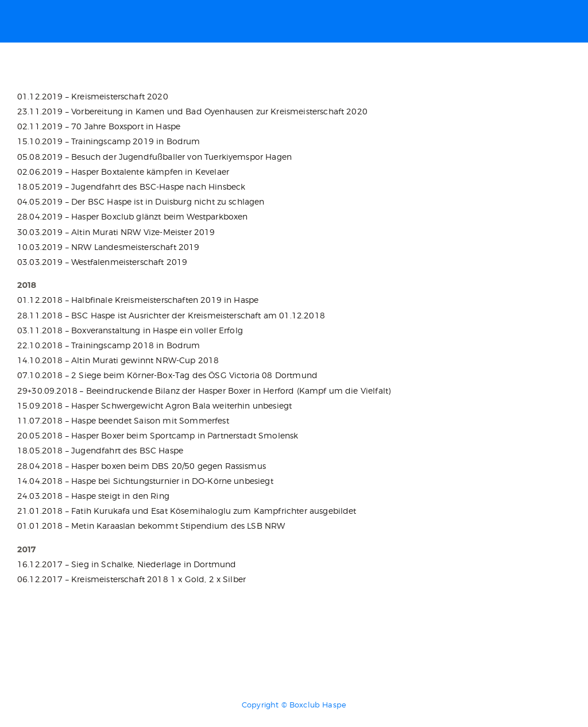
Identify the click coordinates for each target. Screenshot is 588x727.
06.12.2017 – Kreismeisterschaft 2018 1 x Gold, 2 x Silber (131, 579)
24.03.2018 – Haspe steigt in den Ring (93, 496)
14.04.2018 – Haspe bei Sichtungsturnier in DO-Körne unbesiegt (145, 481)
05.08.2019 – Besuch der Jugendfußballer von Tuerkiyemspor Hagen (154, 157)
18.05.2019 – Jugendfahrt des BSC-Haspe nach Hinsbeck (131, 186)
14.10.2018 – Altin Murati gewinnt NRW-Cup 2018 (118, 360)
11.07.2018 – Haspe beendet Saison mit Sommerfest (123, 420)
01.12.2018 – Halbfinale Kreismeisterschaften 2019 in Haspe (138, 300)
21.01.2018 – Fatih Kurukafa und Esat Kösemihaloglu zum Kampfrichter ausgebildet (187, 511)
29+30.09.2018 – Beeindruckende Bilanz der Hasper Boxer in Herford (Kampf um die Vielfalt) (204, 391)
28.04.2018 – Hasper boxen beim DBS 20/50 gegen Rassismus (142, 466)
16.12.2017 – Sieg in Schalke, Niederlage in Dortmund (127, 564)
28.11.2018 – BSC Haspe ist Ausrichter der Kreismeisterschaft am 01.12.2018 (171, 315)
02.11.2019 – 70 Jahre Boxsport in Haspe (99, 126)
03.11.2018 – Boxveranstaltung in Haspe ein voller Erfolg (130, 330)
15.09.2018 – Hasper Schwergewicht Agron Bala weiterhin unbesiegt (154, 405)
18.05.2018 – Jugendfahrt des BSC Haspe (100, 450)
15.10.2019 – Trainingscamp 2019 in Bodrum (109, 141)
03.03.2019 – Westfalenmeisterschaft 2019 (102, 262)
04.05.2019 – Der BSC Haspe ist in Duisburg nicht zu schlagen (141, 201)
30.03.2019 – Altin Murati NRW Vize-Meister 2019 (116, 232)
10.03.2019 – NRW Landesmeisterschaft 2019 (109, 247)
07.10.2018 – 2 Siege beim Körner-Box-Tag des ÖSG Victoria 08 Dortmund (167, 375)
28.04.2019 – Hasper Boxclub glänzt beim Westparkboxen (132, 216)
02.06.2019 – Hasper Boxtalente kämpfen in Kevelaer (123, 172)
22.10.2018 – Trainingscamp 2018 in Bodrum (109, 345)
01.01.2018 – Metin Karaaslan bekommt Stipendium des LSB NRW (151, 526)
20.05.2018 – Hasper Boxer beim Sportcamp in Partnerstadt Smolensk (158, 435)
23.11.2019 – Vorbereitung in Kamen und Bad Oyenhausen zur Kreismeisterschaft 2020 (192, 111)
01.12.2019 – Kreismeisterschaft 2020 (93, 96)
